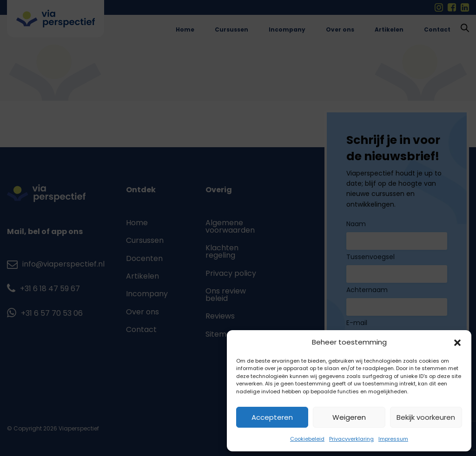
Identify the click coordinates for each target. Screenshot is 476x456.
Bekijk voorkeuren (426, 417)
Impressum (393, 439)
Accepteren (272, 417)
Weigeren (349, 417)
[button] (457, 343)
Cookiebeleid (307, 439)
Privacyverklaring (351, 439)
